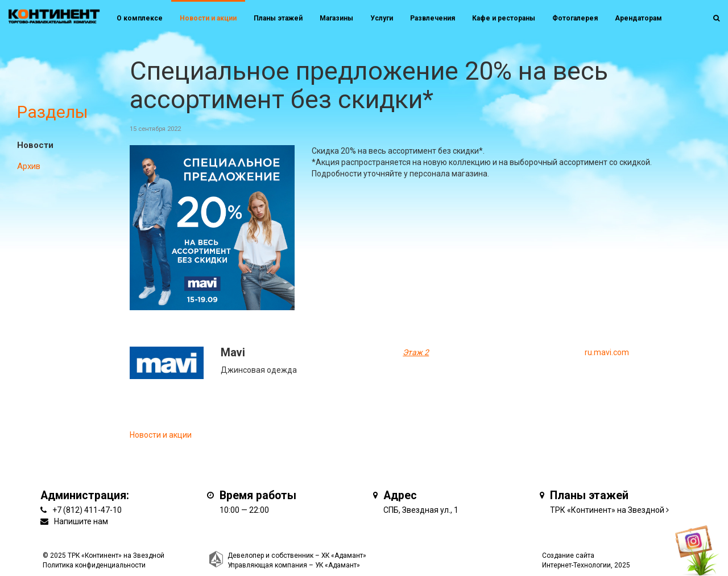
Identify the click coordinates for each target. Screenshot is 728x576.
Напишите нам (81, 521)
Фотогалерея (575, 18)
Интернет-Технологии (576, 565)
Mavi (233, 353)
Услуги (382, 18)
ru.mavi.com (607, 352)
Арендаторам (638, 18)
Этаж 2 (416, 352)
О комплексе (140, 18)
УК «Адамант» (338, 565)
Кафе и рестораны (504, 18)
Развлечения (433, 18)
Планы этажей (278, 18)
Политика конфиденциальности (94, 565)
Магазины (336, 18)
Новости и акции (208, 18)
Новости (35, 145)
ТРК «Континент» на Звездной (607, 510)
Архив (29, 166)
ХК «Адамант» (344, 556)
